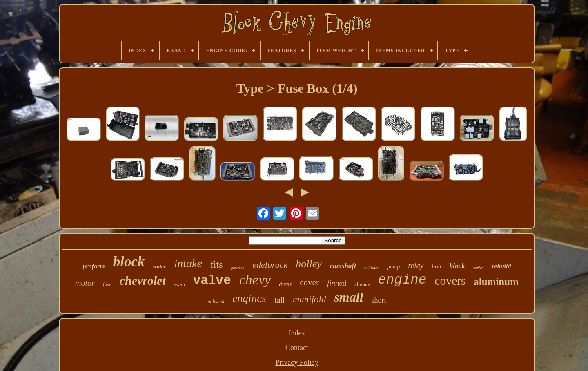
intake (188, 263)
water (160, 267)
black (457, 266)
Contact (297, 348)
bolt (437, 266)
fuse (107, 284)
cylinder (372, 268)
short (379, 300)
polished (216, 302)
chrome (362, 284)
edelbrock (270, 265)
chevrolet (143, 280)
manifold (310, 299)
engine (402, 280)
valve (212, 280)
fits (217, 264)
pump (393, 267)
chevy (255, 280)
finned (337, 283)
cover (309, 282)
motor (85, 283)
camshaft (343, 266)
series (479, 268)
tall (280, 300)
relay (416, 265)
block (129, 262)
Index (297, 333)
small (349, 297)
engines (249, 298)
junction (238, 268)
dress (285, 284)
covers (450, 281)
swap (179, 284)
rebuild (501, 266)
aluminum (496, 282)
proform (94, 266)
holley (309, 264)
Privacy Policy (297, 362)
